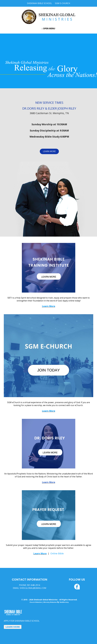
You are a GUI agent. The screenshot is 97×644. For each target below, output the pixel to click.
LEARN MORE (49, 151)
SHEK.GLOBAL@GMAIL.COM (33, 588)
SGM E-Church (63, 3)
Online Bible (57, 553)
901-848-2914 (33, 585)
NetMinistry (64, 602)
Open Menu (48, 28)
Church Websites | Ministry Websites (43, 602)
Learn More (49, 306)
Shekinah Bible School (39, 3)
